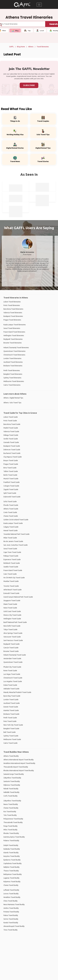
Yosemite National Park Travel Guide (16, 534)
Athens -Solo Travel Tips (12, 403)
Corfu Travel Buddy (10, 796)
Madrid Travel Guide (11, 428)
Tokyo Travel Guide (10, 630)
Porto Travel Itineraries (12, 305)
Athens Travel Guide (11, 509)
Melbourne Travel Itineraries (14, 381)
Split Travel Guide (10, 493)
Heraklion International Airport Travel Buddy (19, 763)
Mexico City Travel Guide (12, 615)
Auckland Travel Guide (12, 703)
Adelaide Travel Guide (11, 689)
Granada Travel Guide (11, 442)
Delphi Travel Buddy (11, 845)
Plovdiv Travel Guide (11, 505)
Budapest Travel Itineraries (13, 316)
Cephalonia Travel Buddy (13, 863)
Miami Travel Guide (10, 604)
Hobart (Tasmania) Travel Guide (15, 655)
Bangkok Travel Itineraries (13, 374)
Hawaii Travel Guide (11, 531)
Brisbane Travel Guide (11, 714)
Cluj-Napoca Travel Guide (13, 457)
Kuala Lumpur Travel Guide (13, 523)
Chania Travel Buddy (11, 808)
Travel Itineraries (43, 47)
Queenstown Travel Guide (13, 662)
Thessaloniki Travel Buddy (13, 822)
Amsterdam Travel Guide (12, 659)
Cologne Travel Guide (11, 486)
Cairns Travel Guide (10, 743)
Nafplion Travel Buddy (11, 867)
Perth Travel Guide (10, 718)
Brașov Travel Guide (11, 460)
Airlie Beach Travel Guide (13, 590)
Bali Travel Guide (10, 732)
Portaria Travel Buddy (11, 912)
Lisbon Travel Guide (11, 417)
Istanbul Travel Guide (11, 710)
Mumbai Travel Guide (11, 581)
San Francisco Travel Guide (13, 640)
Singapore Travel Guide (12, 601)
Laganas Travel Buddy (11, 878)
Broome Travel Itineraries (13, 343)
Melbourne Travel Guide (12, 739)
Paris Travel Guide (10, 721)
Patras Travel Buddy (11, 915)
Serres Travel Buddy (11, 919)
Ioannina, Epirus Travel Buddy (14, 837)
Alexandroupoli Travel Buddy (14, 926)
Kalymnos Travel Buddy (12, 882)
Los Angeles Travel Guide (13, 681)
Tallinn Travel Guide (11, 471)
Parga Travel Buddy (10, 826)
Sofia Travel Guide (10, 502)
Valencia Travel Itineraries (13, 313)
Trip (27, 31)
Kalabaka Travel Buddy (12, 849)
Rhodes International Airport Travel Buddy (19, 771)
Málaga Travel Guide (11, 435)
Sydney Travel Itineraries (12, 378)
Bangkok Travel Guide (11, 729)
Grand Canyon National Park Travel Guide (18, 597)
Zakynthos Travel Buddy (12, 778)
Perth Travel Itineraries (12, 370)
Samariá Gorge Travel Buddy (14, 774)
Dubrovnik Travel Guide (12, 497)
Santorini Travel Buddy (12, 781)
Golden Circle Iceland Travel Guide (16, 520)
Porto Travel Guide (10, 421)
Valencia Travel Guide (11, 431)
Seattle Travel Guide (11, 567)
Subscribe (29, 85)
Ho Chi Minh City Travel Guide (14, 578)
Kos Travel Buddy (10, 812)
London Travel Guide (11, 700)
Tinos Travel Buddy (10, 930)
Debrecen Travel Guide (12, 450)
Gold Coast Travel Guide (12, 611)
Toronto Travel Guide (11, 586)
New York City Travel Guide (13, 725)
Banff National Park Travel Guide (15, 622)
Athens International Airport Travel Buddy (19, 760)
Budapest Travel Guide (12, 446)
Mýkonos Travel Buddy (12, 785)
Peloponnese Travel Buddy (13, 819)
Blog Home (21, 47)
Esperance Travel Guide (12, 559)
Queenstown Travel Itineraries (14, 351)
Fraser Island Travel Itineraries (14, 332)
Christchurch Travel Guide (13, 678)
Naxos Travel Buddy (11, 804)
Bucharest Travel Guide (12, 453)
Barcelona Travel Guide (12, 424)
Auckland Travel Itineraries (13, 362)
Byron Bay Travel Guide (12, 696)
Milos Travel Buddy (10, 830)
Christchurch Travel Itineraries (14, 355)
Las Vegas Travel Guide (12, 674)
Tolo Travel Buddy (10, 815)
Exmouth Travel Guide (11, 593)
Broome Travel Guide (11, 651)
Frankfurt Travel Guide (12, 482)
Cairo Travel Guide (10, 574)
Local (40, 31)
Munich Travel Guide (11, 479)
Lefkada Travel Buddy (11, 890)
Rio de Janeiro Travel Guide (13, 541)
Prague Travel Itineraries (12, 320)
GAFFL (11, 47)
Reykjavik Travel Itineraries (13, 339)
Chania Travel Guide (11, 516)
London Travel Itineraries (12, 358)
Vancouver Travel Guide (12, 637)
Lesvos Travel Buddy (11, 894)
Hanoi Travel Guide (10, 608)
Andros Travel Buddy (11, 908)
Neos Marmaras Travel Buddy (14, 904)
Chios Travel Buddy (10, 901)
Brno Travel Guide (10, 468)
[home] (22, 5)
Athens (31, 47)
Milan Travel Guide (10, 538)
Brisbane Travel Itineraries (13, 366)
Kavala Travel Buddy (11, 923)
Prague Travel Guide (11, 464)
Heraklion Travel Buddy (12, 897)
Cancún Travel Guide (11, 648)
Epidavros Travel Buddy (12, 860)
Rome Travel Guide (10, 671)
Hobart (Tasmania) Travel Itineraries (16, 348)
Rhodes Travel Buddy (11, 833)
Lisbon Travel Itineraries (12, 302)
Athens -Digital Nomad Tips (13, 398)
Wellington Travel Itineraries (14, 336)
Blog (15, 31)
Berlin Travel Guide (10, 475)
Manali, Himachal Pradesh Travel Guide (17, 692)
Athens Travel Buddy (11, 756)
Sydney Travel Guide (11, 736)
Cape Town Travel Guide (12, 552)
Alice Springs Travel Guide (13, 633)
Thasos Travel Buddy (11, 871)
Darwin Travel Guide (11, 707)
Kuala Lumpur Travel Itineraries (15, 325)
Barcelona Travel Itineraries (13, 309)
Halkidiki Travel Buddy (11, 792)
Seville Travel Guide (11, 439)
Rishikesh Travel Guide (12, 563)
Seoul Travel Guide (10, 549)
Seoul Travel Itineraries (12, 328)
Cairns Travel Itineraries (12, 385)
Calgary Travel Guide (11, 527)
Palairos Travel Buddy (11, 841)
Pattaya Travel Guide (11, 556)
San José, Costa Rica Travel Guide (16, 545)
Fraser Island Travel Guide (13, 570)
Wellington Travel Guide (12, 619)
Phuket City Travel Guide (12, 667)
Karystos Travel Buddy (12, 856)
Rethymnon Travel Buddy (13, 874)
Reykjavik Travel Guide (12, 644)
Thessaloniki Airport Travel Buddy (16, 767)
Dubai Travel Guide (10, 685)
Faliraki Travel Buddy (11, 789)
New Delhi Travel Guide (12, 626)
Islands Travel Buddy (11, 853)
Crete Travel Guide (10, 512)
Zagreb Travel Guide (11, 489)
